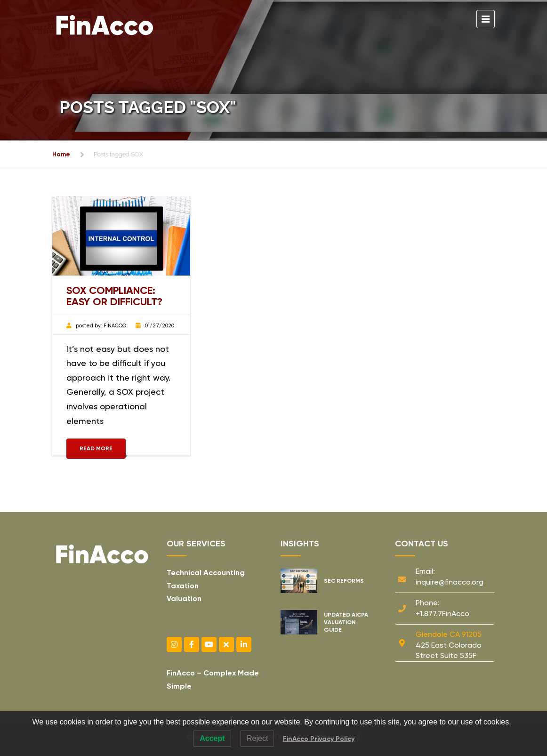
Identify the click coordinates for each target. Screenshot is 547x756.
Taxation (183, 586)
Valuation (184, 598)
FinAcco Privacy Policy (319, 739)
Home (61, 154)
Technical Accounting (206, 573)
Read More (96, 448)
